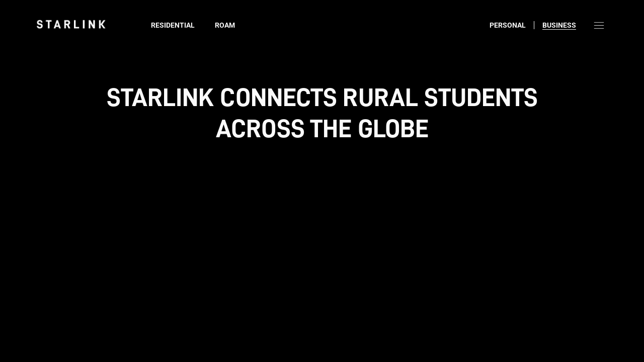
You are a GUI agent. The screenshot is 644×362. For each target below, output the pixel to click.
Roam (225, 25)
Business (559, 25)
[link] (71, 24)
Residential (173, 25)
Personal (508, 25)
